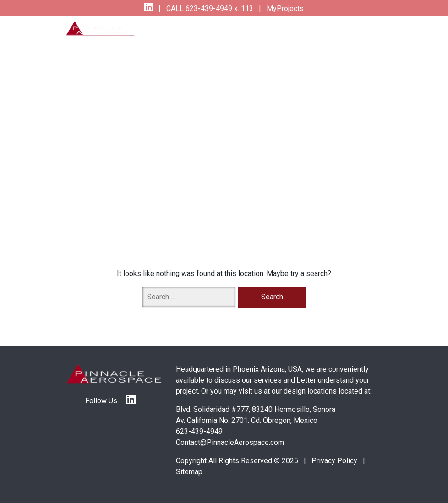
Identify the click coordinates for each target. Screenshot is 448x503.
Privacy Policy (334, 461)
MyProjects (284, 8)
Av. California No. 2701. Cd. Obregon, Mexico (247, 420)
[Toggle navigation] (363, 35)
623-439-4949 (199, 431)
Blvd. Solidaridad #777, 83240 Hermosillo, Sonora (256, 409)
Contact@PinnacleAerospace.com (230, 442)
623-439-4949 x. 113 (219, 8)
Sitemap (189, 472)
